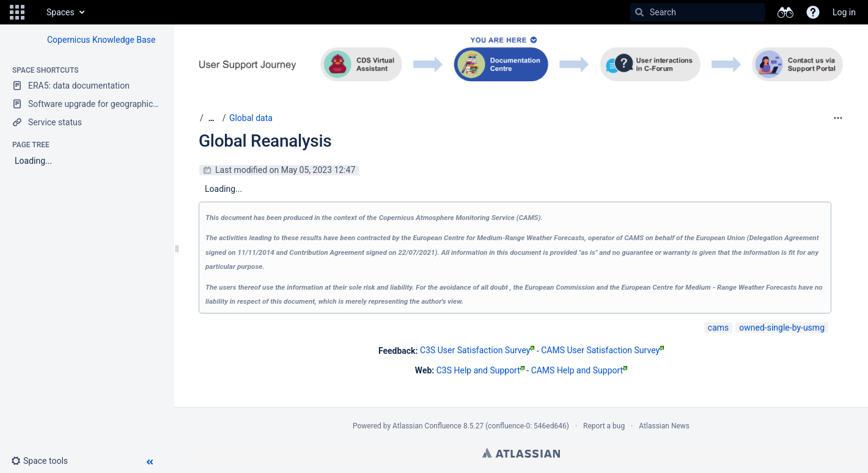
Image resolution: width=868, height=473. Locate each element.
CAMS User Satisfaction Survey (602, 350)
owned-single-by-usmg (782, 328)
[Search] (639, 12)
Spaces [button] (61, 12)
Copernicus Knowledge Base (101, 40)
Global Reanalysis (265, 141)
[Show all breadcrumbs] (211, 118)
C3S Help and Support (480, 370)
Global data (251, 118)
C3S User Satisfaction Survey (477, 350)
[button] (17, 12)
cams (718, 328)
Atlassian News (664, 426)
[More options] (838, 118)
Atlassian (521, 453)
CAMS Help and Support (579, 370)
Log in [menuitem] (844, 12)
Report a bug (604, 426)
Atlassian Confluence (427, 426)
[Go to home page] (34, 12)
